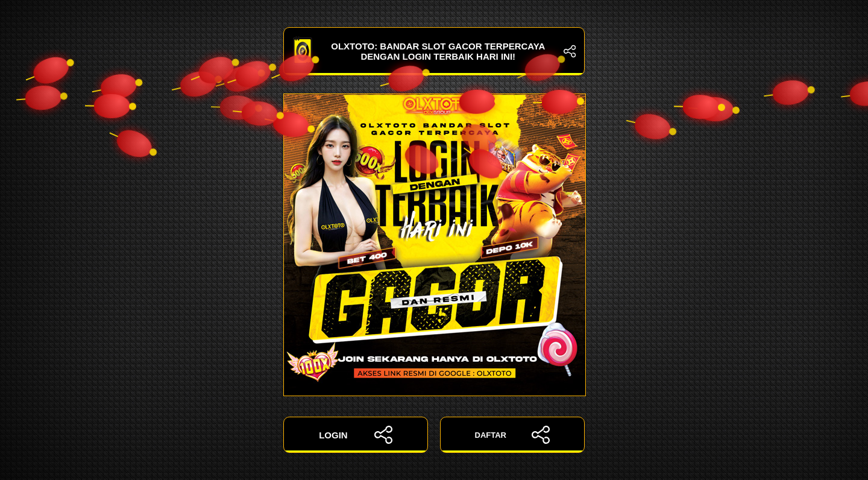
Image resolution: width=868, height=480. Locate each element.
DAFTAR (513, 435)
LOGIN (356, 435)
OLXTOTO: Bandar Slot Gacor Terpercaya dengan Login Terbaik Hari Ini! (434, 51)
